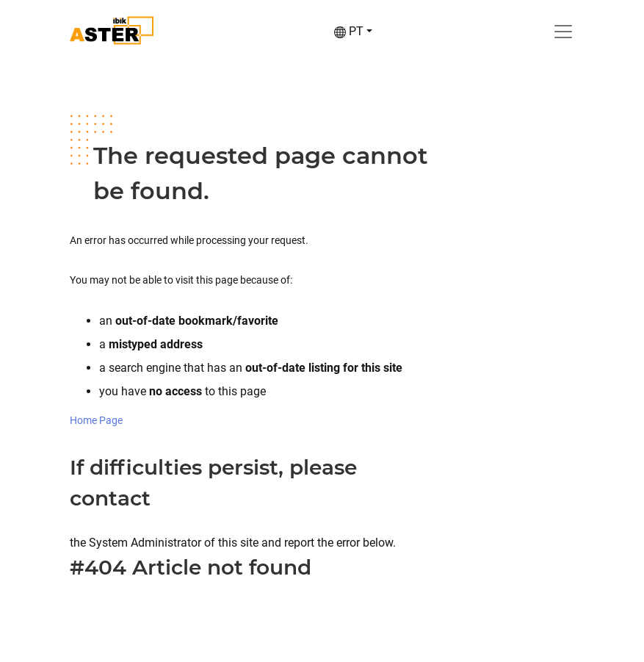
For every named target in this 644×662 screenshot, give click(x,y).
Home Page (96, 420)
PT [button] (349, 31)
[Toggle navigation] (563, 32)
